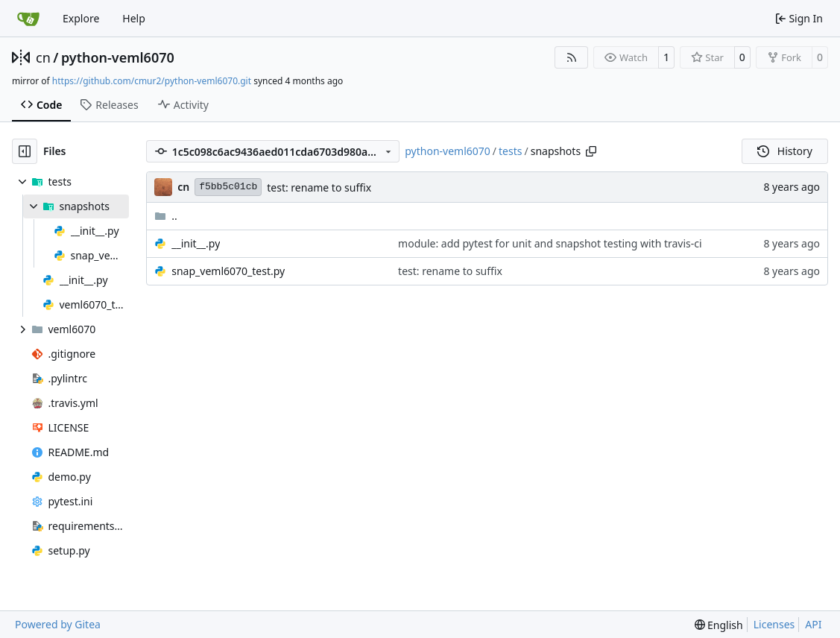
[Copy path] (591, 151)
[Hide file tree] (25, 151)
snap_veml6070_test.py (228, 271)
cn (43, 57)
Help (134, 18)
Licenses (774, 624)
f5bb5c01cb (228, 187)
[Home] (28, 19)
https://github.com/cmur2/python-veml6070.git (152, 81)
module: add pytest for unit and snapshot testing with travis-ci (550, 243)
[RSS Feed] (572, 57)
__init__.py (196, 243)
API (813, 624)
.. (166, 216)
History (785, 151)
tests (510, 151)
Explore (81, 18)
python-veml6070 (118, 57)
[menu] (719, 625)
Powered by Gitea (58, 624)
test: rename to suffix (319, 187)
